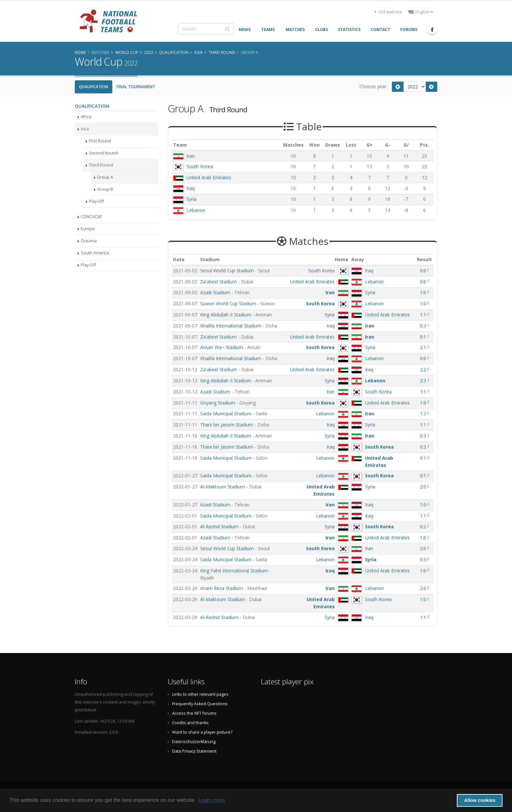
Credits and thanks (190, 723)
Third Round (101, 165)
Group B (105, 189)
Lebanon (196, 210)
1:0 (424, 292)
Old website (388, 12)
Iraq (191, 188)
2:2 (424, 369)
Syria (192, 199)
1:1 (424, 315)
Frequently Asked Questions (200, 704)
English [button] (421, 12)
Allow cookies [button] (480, 800)
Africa (86, 117)
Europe (88, 229)
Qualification (94, 87)
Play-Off (96, 201)
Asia (85, 129)
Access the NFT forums (194, 713)
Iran (191, 156)
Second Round (103, 153)
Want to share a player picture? (202, 732)
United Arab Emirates (209, 177)
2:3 (424, 381)
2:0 (424, 487)
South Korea (200, 166)
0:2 (424, 526)
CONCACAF (91, 217)
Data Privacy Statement (194, 751)
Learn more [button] (212, 800)
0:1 (424, 337)
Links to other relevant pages (200, 694)
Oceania (89, 241)
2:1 (424, 347)
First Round (100, 141)
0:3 (424, 326)
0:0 (424, 271)
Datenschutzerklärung (194, 742)
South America (95, 253)
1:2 (424, 414)
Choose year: (373, 86)
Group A (105, 177)
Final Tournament (136, 87)
